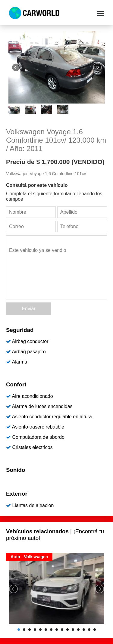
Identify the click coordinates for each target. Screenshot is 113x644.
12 (78, 630)
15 (95, 630)
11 (73, 630)
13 (84, 630)
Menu (100, 10)
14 (89, 630)
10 (67, 630)
